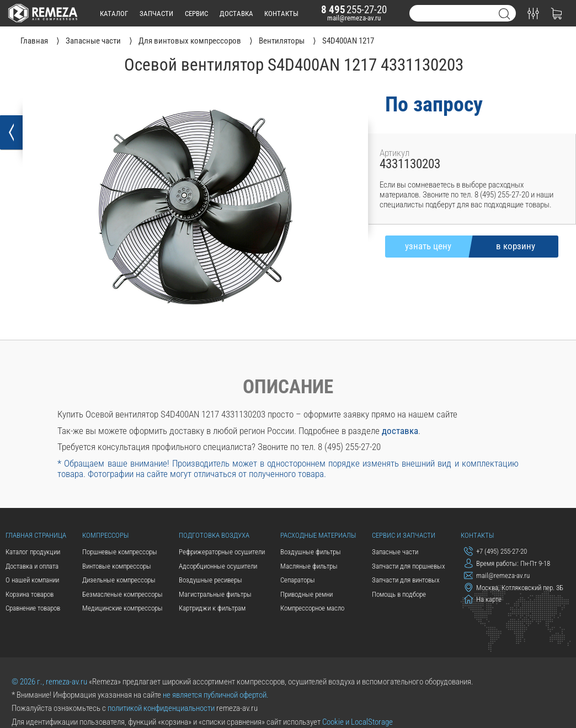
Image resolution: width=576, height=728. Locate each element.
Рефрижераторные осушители (222, 552)
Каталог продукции (33, 552)
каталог (114, 14)
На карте (483, 599)
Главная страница (36, 535)
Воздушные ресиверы (210, 580)
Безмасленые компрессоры (122, 594)
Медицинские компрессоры (122, 608)
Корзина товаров (30, 594)
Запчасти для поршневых (409, 566)
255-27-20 (354, 10)
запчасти (156, 14)
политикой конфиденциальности (161, 708)
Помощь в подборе (399, 594)
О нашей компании (32, 580)
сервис (196, 14)
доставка (236, 14)
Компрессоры (105, 535)
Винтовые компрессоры (117, 566)
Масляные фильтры (309, 566)
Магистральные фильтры (215, 594)
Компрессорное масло (312, 608)
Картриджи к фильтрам (212, 608)
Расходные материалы (318, 535)
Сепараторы (298, 580)
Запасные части (395, 552)
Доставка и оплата (32, 566)
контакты (281, 14)
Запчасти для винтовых (406, 580)
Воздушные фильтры (311, 552)
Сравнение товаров (33, 608)
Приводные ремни (306, 594)
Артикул (394, 153)
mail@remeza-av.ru (354, 18)
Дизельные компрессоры (119, 580)
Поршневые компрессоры (120, 552)
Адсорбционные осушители (218, 566)
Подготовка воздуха (214, 535)
